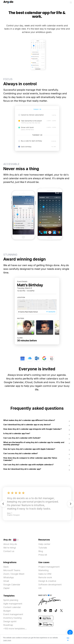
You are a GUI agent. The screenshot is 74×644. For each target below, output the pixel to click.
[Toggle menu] (71, 2)
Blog (41, 552)
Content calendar (12, 608)
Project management (49, 567)
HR (40, 588)
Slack (6, 567)
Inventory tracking (13, 618)
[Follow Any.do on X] (61, 611)
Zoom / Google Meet (14, 574)
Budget (7, 611)
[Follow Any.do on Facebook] (45, 611)
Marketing (44, 571)
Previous (3, 504)
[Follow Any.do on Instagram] (40, 611)
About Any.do (10, 544)
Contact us (9, 552)
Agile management (13, 604)
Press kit (43, 555)
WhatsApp (9, 578)
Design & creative (48, 581)
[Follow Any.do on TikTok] (56, 611)
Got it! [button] (68, 639)
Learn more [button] (7, 640)
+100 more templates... (15, 629)
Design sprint (10, 622)
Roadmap (8, 625)
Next (71, 504)
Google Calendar (12, 585)
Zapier (7, 588)
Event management (14, 615)
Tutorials (43, 548)
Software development (50, 585)
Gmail (6, 581)
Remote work (45, 578)
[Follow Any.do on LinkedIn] (51, 611)
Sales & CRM (45, 574)
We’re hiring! (10, 548)
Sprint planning (11, 600)
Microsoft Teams (12, 571)
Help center (45, 544)
